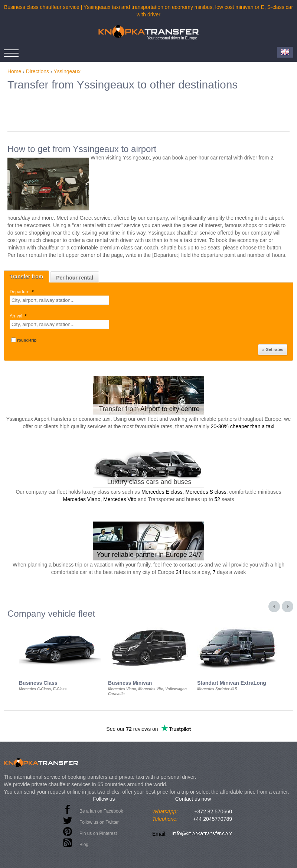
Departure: (22, 292)
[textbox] (59, 300)
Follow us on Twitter (99, 822)
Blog (84, 845)
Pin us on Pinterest (98, 833)
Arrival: (19, 316)
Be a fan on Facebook (101, 811)
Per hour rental (75, 278)
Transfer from (26, 277)
